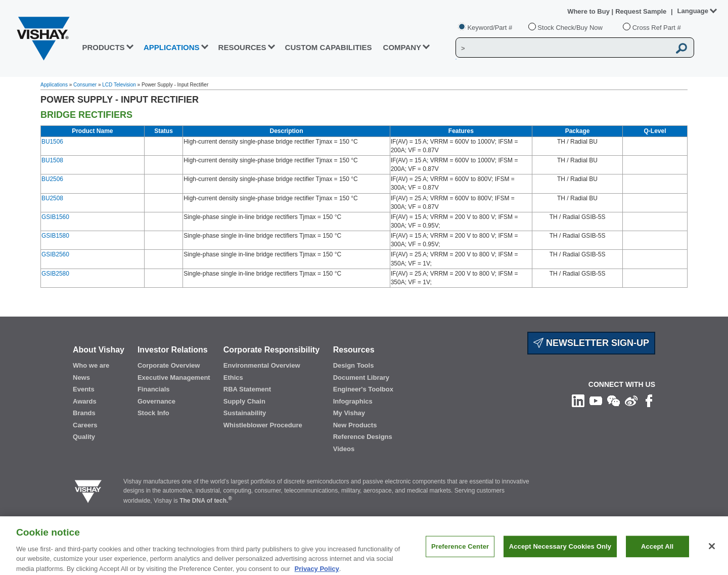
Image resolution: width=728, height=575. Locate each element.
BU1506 (52, 142)
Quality (84, 437)
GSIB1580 (55, 236)
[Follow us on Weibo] (631, 401)
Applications (54, 85)
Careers (85, 425)
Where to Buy (589, 11)
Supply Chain (244, 401)
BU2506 (52, 179)
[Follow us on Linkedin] (578, 401)
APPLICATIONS (172, 47)
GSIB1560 (55, 217)
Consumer (85, 85)
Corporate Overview (169, 365)
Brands (84, 413)
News (81, 378)
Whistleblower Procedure (263, 425)
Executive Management (174, 378)
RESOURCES (242, 47)
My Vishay (349, 413)
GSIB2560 (55, 254)
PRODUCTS (103, 47)
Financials (154, 389)
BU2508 (52, 198)
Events (84, 389)
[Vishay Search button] (681, 48)
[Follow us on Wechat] (613, 401)
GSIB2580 (55, 274)
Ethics (233, 378)
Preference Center (460, 555)
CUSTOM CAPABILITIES (329, 47)
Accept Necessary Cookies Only (560, 555)
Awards (85, 401)
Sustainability (245, 413)
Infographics (353, 401)
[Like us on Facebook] (649, 401)
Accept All (657, 555)
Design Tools (354, 365)
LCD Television (119, 85)
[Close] (712, 554)
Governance (156, 401)
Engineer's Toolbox (363, 389)
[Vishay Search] (563, 48)
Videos (344, 449)
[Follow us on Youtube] (596, 401)
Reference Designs (363, 437)
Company (402, 47)
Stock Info (153, 413)
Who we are (91, 365)
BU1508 (52, 160)
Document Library (361, 378)
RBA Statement (247, 389)
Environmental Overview (262, 365)
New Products (355, 425)
